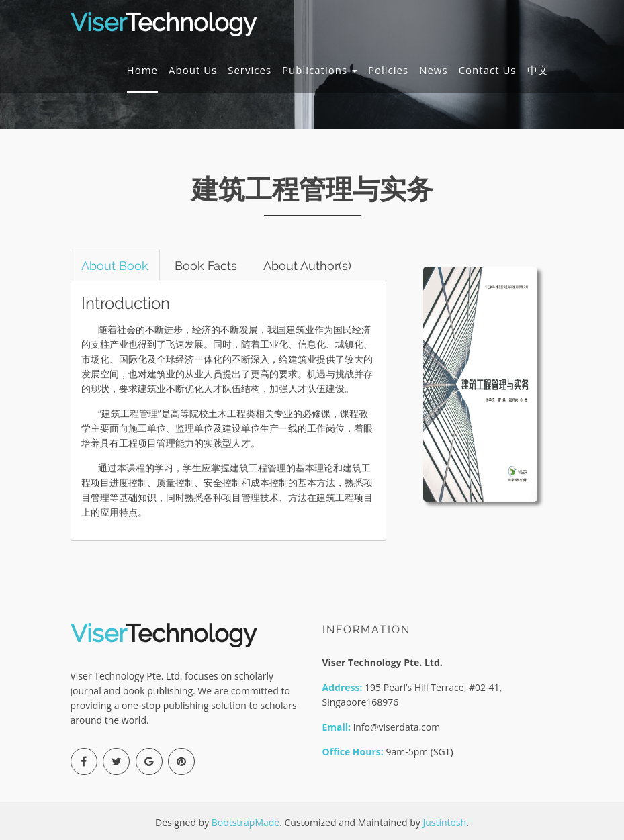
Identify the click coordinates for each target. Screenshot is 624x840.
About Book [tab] (116, 266)
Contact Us (488, 70)
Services (250, 70)
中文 (538, 70)
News (434, 70)
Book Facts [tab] (207, 266)
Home (142, 70)
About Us (193, 70)
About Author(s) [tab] (308, 266)
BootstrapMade (246, 822)
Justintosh (444, 822)
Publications (320, 70)
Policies (388, 70)
